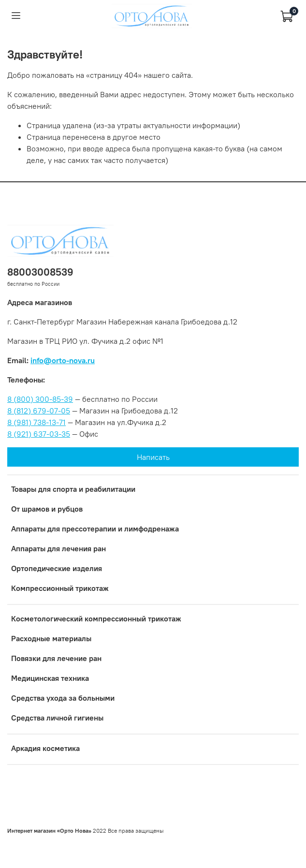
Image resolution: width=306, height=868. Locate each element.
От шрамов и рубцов (47, 509)
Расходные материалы (51, 638)
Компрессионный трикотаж (60, 588)
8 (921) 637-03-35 (39, 434)
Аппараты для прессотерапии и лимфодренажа (95, 529)
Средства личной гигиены (57, 718)
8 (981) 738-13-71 (36, 422)
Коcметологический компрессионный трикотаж (96, 618)
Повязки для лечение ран (56, 658)
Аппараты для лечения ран (58, 548)
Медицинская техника (50, 678)
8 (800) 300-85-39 (40, 399)
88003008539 (40, 272)
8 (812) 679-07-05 (39, 411)
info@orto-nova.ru (63, 360)
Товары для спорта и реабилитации (73, 489)
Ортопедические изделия (57, 568)
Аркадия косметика (45, 748)
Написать (153, 457)
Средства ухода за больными (63, 698)
